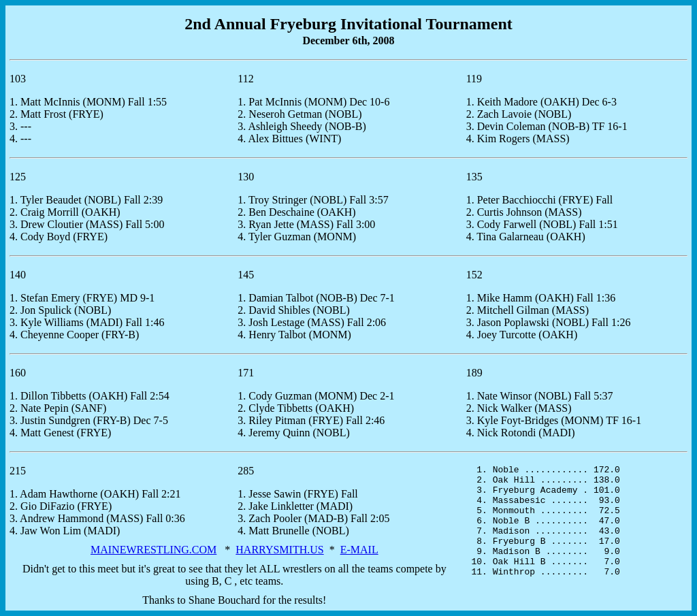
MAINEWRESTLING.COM (153, 550)
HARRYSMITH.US (279, 550)
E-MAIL (359, 550)
